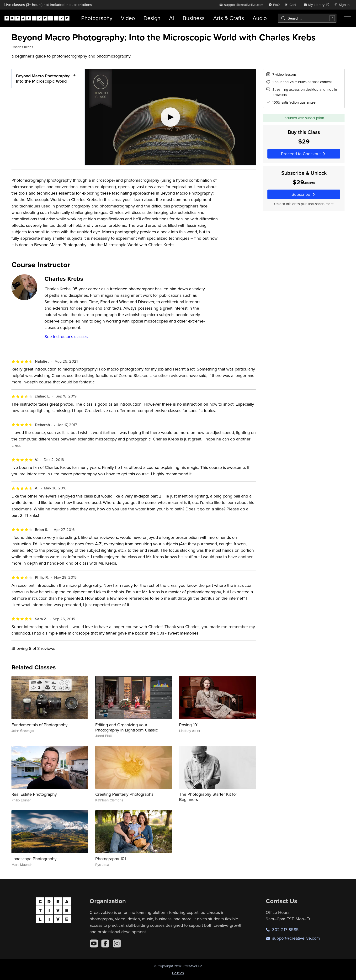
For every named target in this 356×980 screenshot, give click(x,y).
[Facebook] (105, 943)
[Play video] (170, 117)
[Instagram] (117, 943)
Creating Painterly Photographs (124, 794)
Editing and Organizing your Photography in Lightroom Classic (127, 727)
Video (128, 18)
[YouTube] (94, 943)
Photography (97, 18)
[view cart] (292, 5)
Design (152, 18)
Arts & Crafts (229, 18)
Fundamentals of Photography (40, 725)
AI (172, 18)
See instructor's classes (66, 336)
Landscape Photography (34, 859)
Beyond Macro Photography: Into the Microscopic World (43, 78)
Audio (260, 18)
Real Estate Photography (34, 794)
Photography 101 (111, 859)
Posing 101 (189, 725)
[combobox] (307, 18)
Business (194, 18)
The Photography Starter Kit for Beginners (208, 797)
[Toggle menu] (348, 18)
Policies (178, 973)
